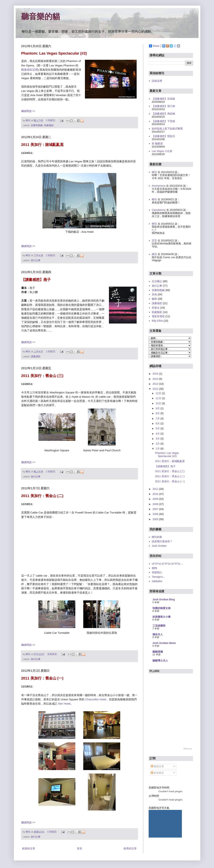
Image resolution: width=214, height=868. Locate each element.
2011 (156, 489)
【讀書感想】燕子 (36, 280)
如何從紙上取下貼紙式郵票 (167, 129)
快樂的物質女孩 (162, 608)
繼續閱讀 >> (28, 111)
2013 (156, 384)
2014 (156, 379)
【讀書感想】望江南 (163, 106)
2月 (158, 444)
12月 (159, 393)
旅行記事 (36, 260)
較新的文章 (29, 848)
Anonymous (159, 186)
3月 (158, 439)
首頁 (79, 848)
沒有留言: (53, 654)
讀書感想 (36, 357)
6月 (158, 423)
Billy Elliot (157, 321)
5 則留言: (51, 120)
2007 (156, 509)
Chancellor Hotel (96, 699)
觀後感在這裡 (30, 70)
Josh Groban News (164, 643)
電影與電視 (158, 316)
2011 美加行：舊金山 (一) (42, 678)
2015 (156, 374)
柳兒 (154, 172)
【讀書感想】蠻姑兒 (163, 136)
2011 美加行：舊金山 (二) (42, 496)
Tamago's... (158, 577)
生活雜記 (157, 281)
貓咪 (154, 299)
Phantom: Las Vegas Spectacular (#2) (54, 53)
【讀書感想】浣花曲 (163, 99)
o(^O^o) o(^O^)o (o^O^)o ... (167, 564)
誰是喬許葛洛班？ (162, 541)
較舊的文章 (130, 848)
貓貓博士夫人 (160, 660)
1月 (158, 449)
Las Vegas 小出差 (162, 151)
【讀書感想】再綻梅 (163, 114)
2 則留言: (51, 255)
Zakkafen (157, 581)
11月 (159, 398)
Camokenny (159, 210)
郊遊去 (156, 308)
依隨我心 (157, 572)
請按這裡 (157, 81)
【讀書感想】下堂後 (163, 121)
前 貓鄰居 (157, 143)
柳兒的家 (157, 537)
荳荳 (154, 241)
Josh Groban (159, 546)
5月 (158, 428)
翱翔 (154, 568)
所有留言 (157, 773)
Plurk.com (188, 749)
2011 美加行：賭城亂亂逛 (42, 145)
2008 (156, 504)
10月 (159, 403)
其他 (154, 294)
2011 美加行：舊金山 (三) (42, 376)
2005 (156, 519)
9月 (158, 408)
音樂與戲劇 (37, 125)
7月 (158, 419)
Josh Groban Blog (164, 599)
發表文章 (157, 766)
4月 (158, 434)
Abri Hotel (64, 704)
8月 (158, 413)
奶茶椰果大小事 (162, 617)
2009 (156, 499)
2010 (156, 494)
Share (154, 46)
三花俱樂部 (159, 626)
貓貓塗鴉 (158, 652)
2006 (156, 514)
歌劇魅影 (49, 125)
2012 (156, 389)
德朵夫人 (158, 634)
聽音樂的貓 (41, 17)
